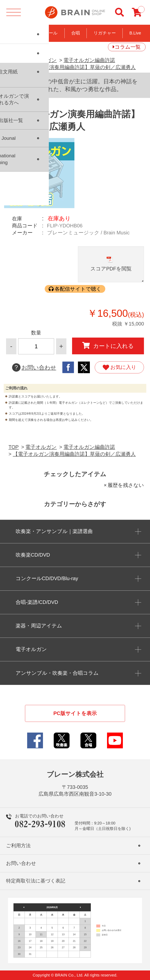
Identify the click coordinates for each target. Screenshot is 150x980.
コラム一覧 (128, 47)
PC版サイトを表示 (75, 713)
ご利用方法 (18, 846)
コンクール (46, 33)
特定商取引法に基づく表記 (36, 881)
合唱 (76, 33)
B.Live (135, 33)
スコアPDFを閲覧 (111, 269)
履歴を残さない (126, 485)
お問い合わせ (34, 368)
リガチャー (105, 33)
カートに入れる (108, 346)
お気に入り (119, 368)
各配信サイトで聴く (78, 289)
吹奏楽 (15, 33)
